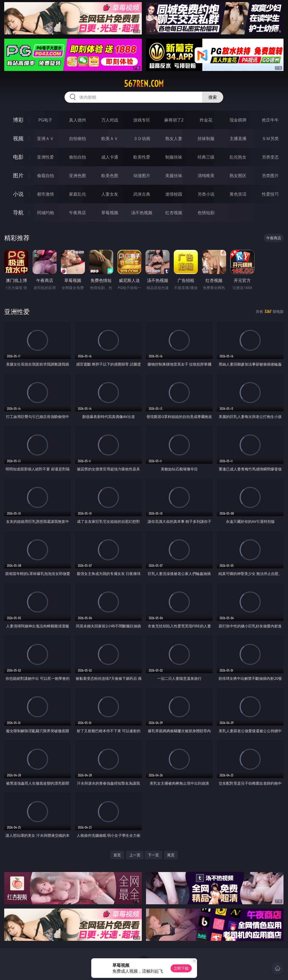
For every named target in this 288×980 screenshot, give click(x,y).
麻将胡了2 (174, 120)
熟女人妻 (174, 138)
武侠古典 (142, 194)
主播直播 (238, 138)
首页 (117, 855)
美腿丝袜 (174, 176)
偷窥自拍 (45, 176)
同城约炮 (45, 213)
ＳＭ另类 (270, 138)
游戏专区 (142, 120)
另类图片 (270, 176)
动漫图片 (142, 176)
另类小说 (206, 194)
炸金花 (206, 120)
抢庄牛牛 (270, 120)
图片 (18, 175)
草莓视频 (110, 213)
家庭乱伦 (77, 194)
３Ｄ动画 (142, 138)
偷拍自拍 (77, 157)
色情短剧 (206, 213)
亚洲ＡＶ (45, 138)
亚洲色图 (77, 176)
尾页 (171, 855)
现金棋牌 (238, 120)
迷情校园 (174, 194)
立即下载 (181, 968)
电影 (18, 157)
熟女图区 (238, 176)
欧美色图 (110, 176)
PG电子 (45, 120)
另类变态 (270, 157)
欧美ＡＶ (110, 138)
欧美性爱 (142, 157)
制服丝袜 (174, 157)
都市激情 (45, 194)
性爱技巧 (270, 194)
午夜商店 (77, 213)
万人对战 (110, 120)
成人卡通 (110, 157)
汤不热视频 (142, 213)
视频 (18, 138)
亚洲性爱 (45, 157)
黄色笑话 (238, 194)
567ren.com (144, 84)
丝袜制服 (206, 138)
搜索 (213, 97)
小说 (18, 194)
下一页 (153, 855)
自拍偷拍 (77, 138)
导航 (18, 212)
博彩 (18, 120)
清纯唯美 (206, 176)
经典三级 (206, 157)
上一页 (135, 855)
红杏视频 (174, 213)
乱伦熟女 (238, 157)
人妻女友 (110, 194)
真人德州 (77, 120)
